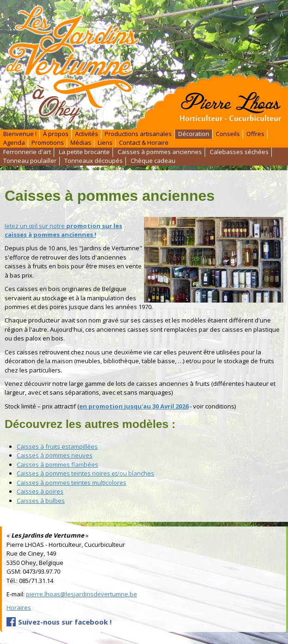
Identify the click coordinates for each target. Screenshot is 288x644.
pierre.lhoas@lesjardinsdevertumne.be (81, 594)
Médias (81, 143)
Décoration (194, 134)
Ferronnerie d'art (27, 152)
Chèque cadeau (153, 161)
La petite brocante (84, 152)
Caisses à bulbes (41, 501)
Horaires (19, 607)
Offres (255, 134)
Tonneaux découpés (94, 161)
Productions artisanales (138, 134)
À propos (56, 134)
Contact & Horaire (144, 143)
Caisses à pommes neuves (55, 455)
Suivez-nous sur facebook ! (65, 622)
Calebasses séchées (239, 152)
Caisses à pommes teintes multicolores (72, 483)
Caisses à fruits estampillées (57, 446)
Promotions (48, 143)
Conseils (228, 134)
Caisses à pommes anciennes (160, 152)
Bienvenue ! (20, 134)
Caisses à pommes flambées (57, 464)
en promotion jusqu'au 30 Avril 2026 (134, 406)
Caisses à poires (40, 491)
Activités (87, 134)
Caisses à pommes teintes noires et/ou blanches (85, 473)
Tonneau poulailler (30, 161)
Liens (105, 143)
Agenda (14, 143)
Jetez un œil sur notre (63, 230)
